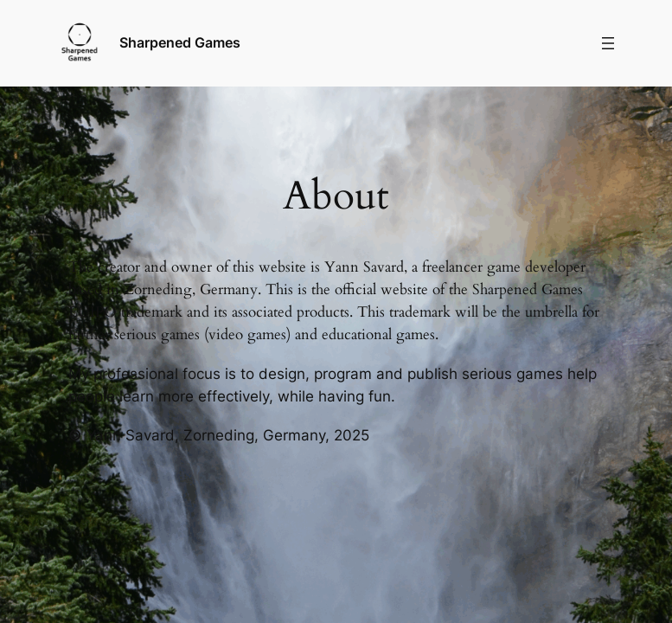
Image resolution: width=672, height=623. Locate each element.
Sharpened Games (180, 42)
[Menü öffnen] (608, 43)
